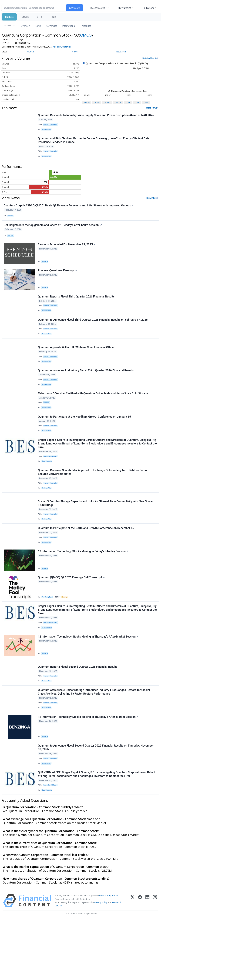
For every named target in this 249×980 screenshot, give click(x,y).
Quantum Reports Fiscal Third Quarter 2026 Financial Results (77, 309)
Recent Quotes (97, 8)
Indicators (149, 8)
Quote (30, 52)
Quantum (47, 427)
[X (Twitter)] (133, 961)
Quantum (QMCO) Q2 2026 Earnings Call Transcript (72, 619)
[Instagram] (155, 961)
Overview (26, 26)
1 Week (97, 102)
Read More (152, 203)
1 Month (107, 102)
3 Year (137, 102)
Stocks (25, 17)
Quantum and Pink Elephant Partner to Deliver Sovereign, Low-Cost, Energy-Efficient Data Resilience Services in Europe (94, 143)
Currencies (52, 26)
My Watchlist (124, 8)
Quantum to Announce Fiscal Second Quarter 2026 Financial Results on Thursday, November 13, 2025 (96, 803)
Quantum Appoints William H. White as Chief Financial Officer (77, 366)
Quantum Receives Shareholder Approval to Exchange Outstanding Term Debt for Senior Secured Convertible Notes (93, 504)
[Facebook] (140, 961)
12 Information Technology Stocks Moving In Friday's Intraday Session (84, 592)
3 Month (118, 102)
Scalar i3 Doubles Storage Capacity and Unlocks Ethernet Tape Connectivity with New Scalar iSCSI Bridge (96, 539)
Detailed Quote (150, 58)
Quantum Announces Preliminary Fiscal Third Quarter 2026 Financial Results (86, 392)
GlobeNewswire (48, 491)
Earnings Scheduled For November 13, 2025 (67, 254)
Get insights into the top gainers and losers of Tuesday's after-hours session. (53, 232)
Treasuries (86, 26)
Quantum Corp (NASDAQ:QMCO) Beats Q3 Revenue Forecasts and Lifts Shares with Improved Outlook (69, 211)
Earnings (67, 639)
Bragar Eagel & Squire (52, 486)
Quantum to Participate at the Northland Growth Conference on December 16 (86, 566)
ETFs (39, 17)
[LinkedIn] (147, 961)
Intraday (86, 102)
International (69, 26)
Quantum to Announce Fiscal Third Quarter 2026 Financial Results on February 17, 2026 (93, 335)
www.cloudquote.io (108, 956)
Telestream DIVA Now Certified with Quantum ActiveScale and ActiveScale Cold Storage (93, 418)
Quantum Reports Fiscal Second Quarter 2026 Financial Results (78, 716)
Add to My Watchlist (62, 47)
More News (152, 108)
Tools (53, 17)
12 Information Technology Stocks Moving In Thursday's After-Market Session (89, 683)
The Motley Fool (48, 639)
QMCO (86, 35)
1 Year (128, 102)
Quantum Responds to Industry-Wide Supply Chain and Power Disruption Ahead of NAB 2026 (96, 116)
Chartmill (11, 221)
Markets (9, 17)
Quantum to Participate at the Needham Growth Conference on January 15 (85, 443)
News (38, 26)
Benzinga (46, 271)
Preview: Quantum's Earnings (58, 282)
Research (121, 52)
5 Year (146, 102)
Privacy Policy (101, 963)
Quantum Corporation (51, 125)
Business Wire (47, 131)
